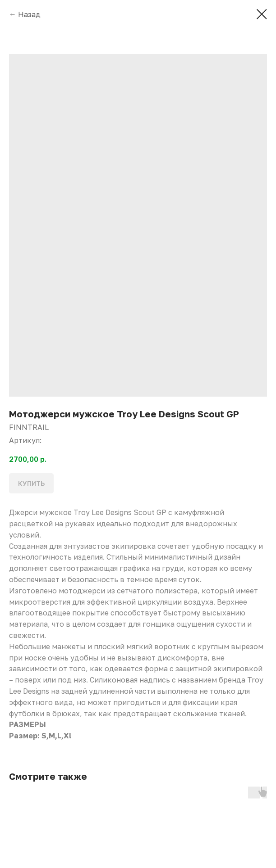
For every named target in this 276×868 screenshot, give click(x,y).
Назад (29, 14)
